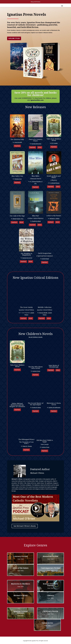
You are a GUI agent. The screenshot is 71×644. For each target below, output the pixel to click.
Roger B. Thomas (27, 446)
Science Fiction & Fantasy (50, 585)
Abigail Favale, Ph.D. (18, 219)
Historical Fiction (50, 556)
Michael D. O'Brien (55, 219)
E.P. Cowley (55, 143)
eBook (40, 147)
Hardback (51, 222)
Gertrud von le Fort (27, 258)
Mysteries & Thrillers (21, 584)
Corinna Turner (36, 371)
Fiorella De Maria (36, 221)
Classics (50, 595)
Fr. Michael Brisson (55, 183)
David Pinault (45, 259)
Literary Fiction (21, 556)
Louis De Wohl (18, 142)
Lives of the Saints (21, 568)
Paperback (17, 146)
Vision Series (47, 623)
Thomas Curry (18, 179)
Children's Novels (50, 611)
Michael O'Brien (21, 595)
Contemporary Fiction (50, 568)
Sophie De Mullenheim (55, 408)
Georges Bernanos (36, 144)
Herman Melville (43, 313)
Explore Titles (14, 38)
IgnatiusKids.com (37, 100)
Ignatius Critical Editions (21, 612)
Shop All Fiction (35, 2)
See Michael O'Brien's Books (25, 526)
